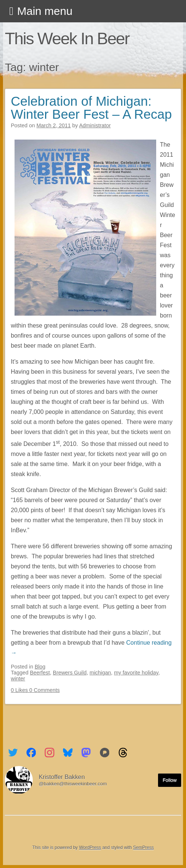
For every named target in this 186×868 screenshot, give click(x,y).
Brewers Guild (70, 673)
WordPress (90, 848)
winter (18, 679)
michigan (100, 673)
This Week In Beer (67, 38)
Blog (40, 667)
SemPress (143, 848)
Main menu (45, 11)
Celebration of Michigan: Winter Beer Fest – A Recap (91, 108)
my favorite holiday (136, 673)
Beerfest (40, 673)
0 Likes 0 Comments (35, 690)
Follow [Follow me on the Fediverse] (170, 780)
